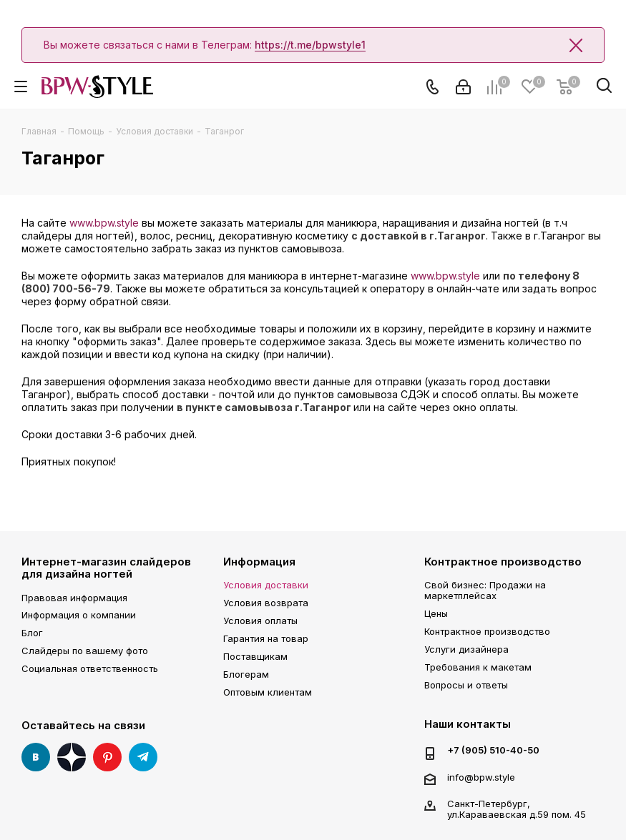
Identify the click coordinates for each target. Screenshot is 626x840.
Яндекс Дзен (72, 757)
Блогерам (246, 674)
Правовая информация (74, 598)
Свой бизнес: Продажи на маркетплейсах (485, 590)
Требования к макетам (478, 667)
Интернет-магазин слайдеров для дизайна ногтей (106, 568)
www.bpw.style (104, 223)
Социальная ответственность (90, 668)
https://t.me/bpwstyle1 (310, 45)
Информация (259, 562)
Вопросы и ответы (466, 685)
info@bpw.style (481, 777)
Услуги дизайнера (466, 649)
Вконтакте (36, 757)
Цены (436, 613)
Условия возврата (266, 603)
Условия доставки (266, 585)
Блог (32, 633)
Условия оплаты (260, 621)
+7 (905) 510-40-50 (493, 750)
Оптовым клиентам (268, 692)
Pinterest (107, 757)
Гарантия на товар (266, 638)
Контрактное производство (503, 562)
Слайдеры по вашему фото (85, 651)
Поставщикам (255, 656)
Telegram (143, 757)
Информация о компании (79, 615)
